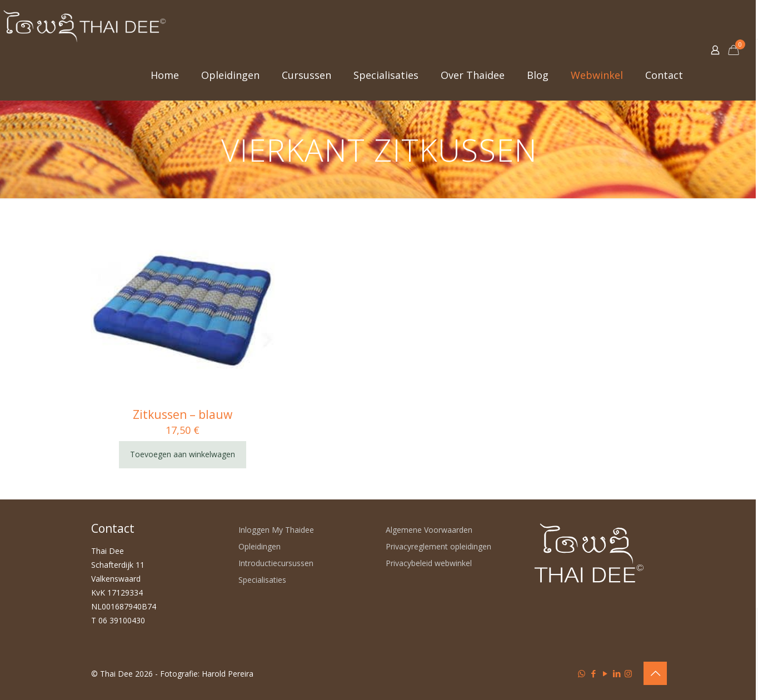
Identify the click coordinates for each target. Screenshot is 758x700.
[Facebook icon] (593, 673)
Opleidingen (260, 546)
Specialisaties (262, 580)
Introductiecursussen (276, 563)
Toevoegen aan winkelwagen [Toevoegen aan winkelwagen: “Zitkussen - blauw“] (183, 454)
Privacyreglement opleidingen (438, 546)
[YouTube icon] (605, 673)
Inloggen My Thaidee (276, 530)
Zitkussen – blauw (183, 414)
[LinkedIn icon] (617, 673)
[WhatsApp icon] (582, 673)
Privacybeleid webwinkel (429, 563)
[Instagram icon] (628, 673)
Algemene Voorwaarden (429, 530)
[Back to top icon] (655, 673)
